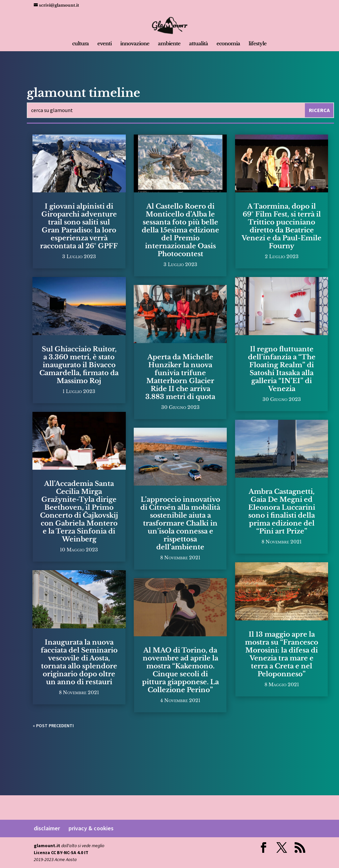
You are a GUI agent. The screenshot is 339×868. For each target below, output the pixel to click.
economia (228, 44)
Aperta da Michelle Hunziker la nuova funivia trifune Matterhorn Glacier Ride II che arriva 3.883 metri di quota (180, 377)
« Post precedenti (53, 726)
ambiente (169, 44)
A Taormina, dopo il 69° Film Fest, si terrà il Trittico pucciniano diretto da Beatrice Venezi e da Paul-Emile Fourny (282, 226)
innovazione (135, 44)
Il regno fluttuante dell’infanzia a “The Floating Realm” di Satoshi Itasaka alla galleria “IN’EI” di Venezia (282, 369)
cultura (80, 44)
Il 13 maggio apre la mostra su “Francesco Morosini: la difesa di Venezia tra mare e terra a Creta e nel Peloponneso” (282, 654)
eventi (104, 44)
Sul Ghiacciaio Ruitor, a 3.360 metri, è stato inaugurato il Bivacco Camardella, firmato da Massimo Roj (79, 365)
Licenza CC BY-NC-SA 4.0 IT (61, 852)
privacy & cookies (91, 828)
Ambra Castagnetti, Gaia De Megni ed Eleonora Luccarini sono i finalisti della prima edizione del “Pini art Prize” (282, 511)
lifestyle (258, 44)
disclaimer (47, 828)
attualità (198, 44)
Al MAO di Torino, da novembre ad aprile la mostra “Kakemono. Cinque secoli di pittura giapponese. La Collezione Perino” (180, 670)
